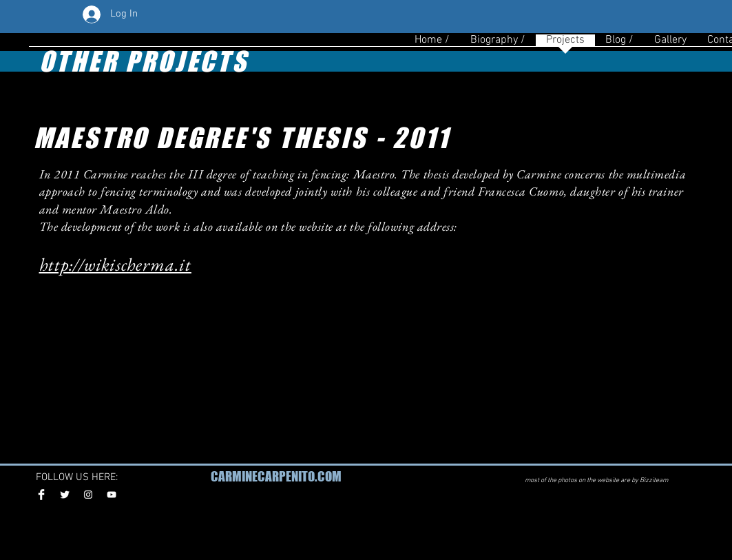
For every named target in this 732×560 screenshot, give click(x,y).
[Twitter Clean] (65, 495)
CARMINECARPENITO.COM (276, 476)
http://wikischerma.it (115, 265)
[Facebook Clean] (41, 495)
